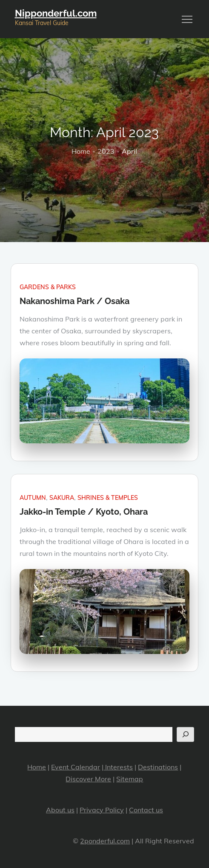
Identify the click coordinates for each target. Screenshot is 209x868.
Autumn (33, 498)
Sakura (62, 498)
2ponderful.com (105, 841)
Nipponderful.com (56, 13)
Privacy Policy (102, 810)
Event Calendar (76, 767)
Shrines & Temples (108, 498)
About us (60, 810)
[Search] (185, 734)
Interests (118, 767)
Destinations (158, 767)
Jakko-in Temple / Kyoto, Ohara (84, 512)
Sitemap (130, 779)
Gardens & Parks (48, 287)
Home (37, 767)
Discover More (88, 779)
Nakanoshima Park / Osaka (74, 301)
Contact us (146, 810)
